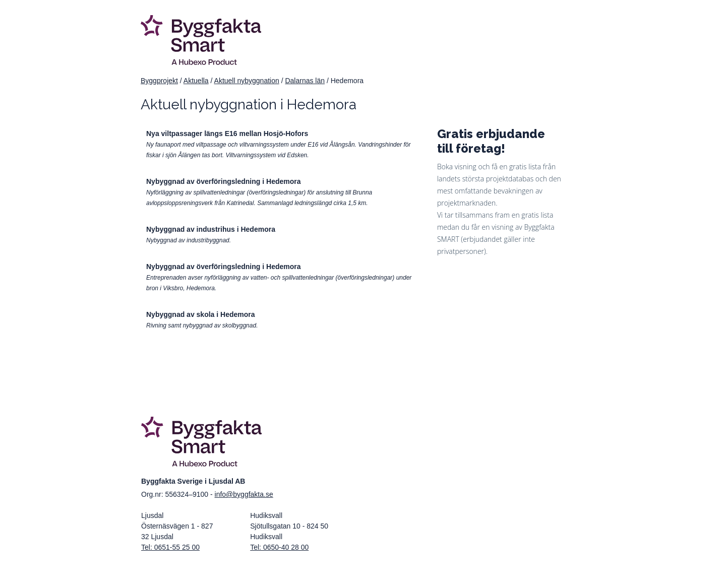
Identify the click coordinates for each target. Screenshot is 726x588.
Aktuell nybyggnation (247, 81)
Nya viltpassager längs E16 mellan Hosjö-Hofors (227, 134)
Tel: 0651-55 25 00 (170, 547)
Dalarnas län (305, 81)
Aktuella (196, 81)
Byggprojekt (159, 81)
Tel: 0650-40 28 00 (279, 547)
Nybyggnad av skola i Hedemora (201, 314)
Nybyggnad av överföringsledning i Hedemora (224, 181)
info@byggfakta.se (244, 494)
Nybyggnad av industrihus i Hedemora (211, 229)
